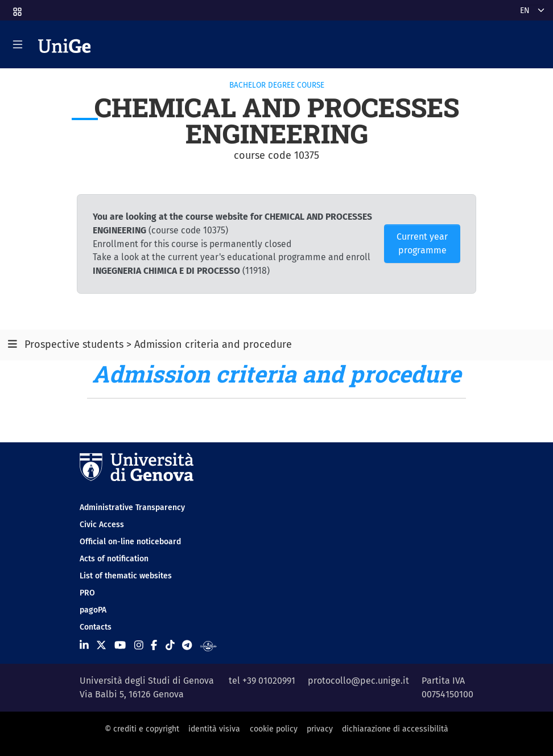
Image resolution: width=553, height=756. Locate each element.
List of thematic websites (126, 576)
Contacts (96, 627)
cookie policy (274, 729)
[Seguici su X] (101, 646)
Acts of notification (114, 559)
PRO (87, 593)
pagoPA (93, 610)
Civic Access (102, 525)
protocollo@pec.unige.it (358, 681)
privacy (320, 729)
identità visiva (214, 729)
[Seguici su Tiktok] (170, 646)
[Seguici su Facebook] (154, 646)
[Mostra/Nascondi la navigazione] (18, 44)
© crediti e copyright (142, 729)
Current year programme (422, 243)
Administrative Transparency (132, 508)
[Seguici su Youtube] (120, 646)
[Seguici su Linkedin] (84, 646)
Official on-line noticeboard (130, 542)
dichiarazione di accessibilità (395, 729)
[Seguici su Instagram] (139, 646)
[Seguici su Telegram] (187, 646)
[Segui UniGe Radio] (209, 646)
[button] (16, 8)
